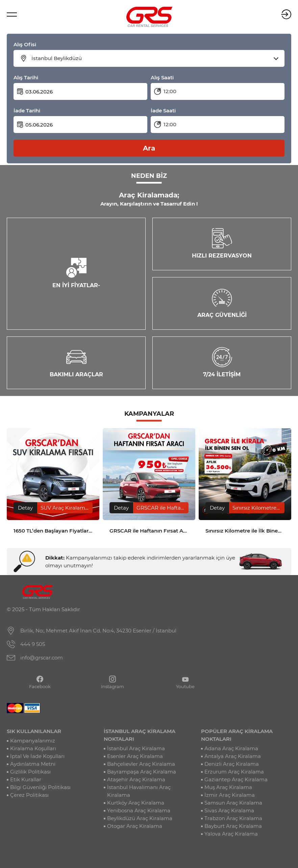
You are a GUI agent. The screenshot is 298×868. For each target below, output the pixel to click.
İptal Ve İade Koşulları (37, 756)
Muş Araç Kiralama (228, 787)
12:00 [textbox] (170, 91)
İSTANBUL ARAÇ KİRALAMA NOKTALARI (140, 735)
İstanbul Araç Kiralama (136, 748)
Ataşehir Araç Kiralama (136, 779)
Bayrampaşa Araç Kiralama (142, 772)
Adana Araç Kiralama (231, 748)
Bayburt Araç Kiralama (233, 826)
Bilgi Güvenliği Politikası (40, 787)
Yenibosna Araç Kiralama (139, 810)
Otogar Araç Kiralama (135, 826)
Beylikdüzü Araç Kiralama (140, 818)
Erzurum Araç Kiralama (234, 772)
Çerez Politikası (29, 795)
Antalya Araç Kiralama (233, 756)
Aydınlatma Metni (33, 764)
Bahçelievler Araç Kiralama (141, 764)
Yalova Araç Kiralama (231, 834)
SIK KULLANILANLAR (34, 731)
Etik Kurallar (26, 779)
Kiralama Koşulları (33, 748)
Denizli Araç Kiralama (232, 764)
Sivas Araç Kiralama (229, 810)
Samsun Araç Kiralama (233, 803)
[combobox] (153, 58)
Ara (149, 148)
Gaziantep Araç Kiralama (236, 779)
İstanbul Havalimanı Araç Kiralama (139, 791)
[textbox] (153, 58)
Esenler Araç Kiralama (135, 756)
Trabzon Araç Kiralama (233, 818)
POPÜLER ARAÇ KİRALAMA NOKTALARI (237, 735)
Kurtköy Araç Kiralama (136, 803)
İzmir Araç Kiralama (230, 795)
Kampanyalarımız (33, 741)
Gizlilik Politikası (30, 772)
